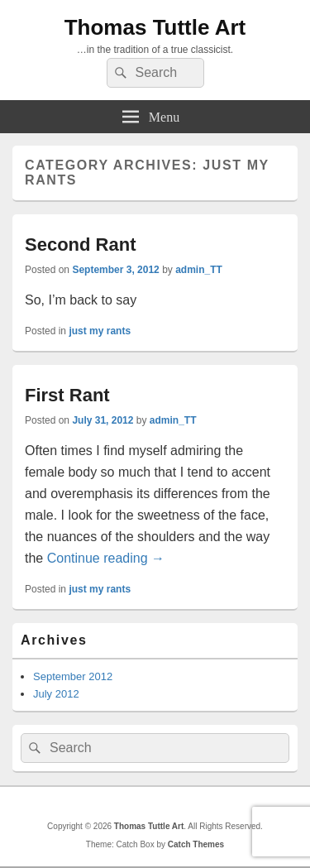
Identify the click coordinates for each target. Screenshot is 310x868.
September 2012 (73, 676)
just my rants (100, 331)
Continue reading (106, 558)
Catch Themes (196, 844)
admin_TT (199, 270)
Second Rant (80, 245)
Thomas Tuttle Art (155, 27)
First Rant (67, 395)
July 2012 (56, 694)
